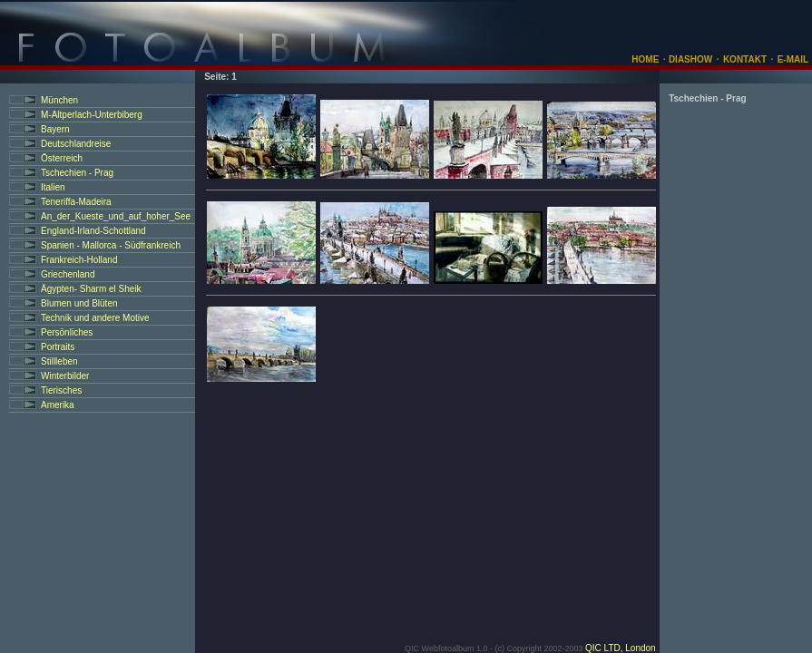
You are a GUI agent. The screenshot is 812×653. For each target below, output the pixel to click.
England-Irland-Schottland (93, 231)
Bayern (55, 129)
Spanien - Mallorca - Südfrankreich (111, 245)
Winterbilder (65, 376)
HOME (645, 59)
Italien (53, 187)
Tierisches (61, 390)
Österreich (62, 158)
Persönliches (67, 332)
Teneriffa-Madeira (76, 202)
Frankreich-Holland (79, 260)
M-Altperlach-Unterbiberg (92, 115)
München (59, 100)
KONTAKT (745, 59)
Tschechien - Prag (77, 173)
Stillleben (59, 361)
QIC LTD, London (621, 648)
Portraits (58, 347)
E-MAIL (793, 59)
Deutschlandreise (76, 144)
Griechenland (68, 274)
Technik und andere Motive (95, 318)
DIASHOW (689, 59)
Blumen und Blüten (79, 303)
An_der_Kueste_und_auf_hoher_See (116, 216)
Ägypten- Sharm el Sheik (91, 289)
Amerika (58, 405)
